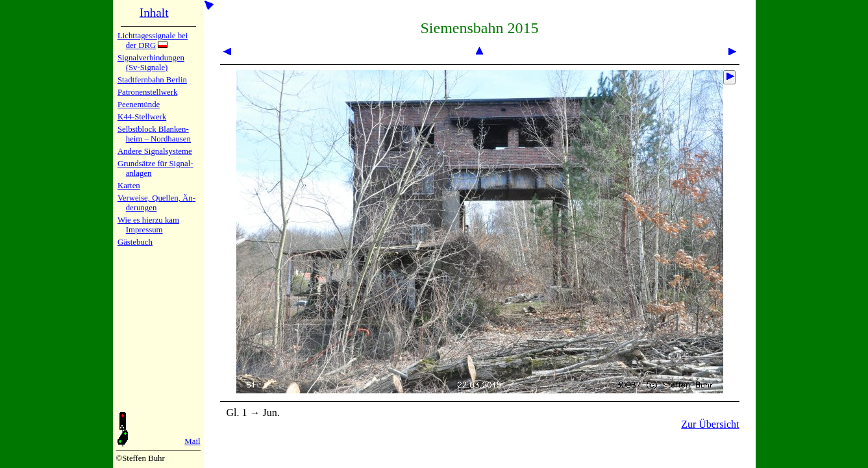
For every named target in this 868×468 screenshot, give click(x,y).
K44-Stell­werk (142, 117)
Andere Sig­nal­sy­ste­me (155, 151)
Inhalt (154, 13)
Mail (192, 441)
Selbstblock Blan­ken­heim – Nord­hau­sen (154, 134)
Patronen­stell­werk (147, 92)
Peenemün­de (139, 105)
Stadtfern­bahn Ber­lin (152, 80)
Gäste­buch (135, 242)
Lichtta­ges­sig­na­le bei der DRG (153, 41)
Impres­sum (144, 230)
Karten (129, 186)
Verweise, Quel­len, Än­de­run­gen (156, 203)
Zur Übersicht (710, 424)
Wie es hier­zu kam (148, 220)
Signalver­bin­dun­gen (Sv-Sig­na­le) (151, 63)
